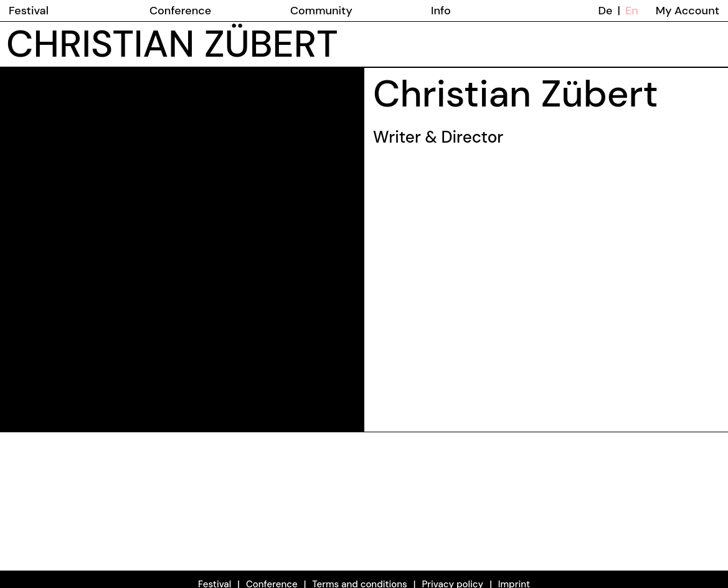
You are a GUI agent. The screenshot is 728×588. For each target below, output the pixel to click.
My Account (688, 11)
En (632, 11)
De (606, 11)
